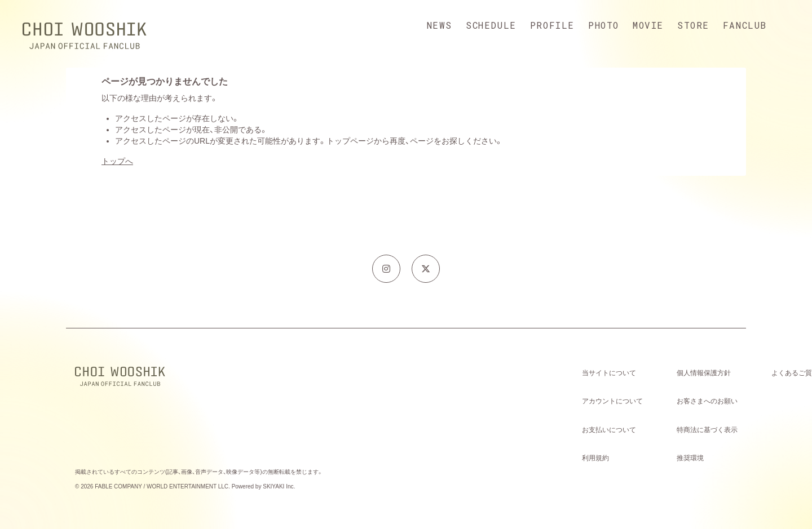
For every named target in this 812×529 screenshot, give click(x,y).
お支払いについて (609, 430)
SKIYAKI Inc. (279, 486)
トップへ (117, 161)
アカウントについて (612, 401)
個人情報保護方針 (704, 373)
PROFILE (552, 25)
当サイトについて (609, 373)
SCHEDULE (491, 25)
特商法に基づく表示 (707, 430)
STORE (693, 25)
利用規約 (595, 458)
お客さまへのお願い (707, 401)
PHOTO (604, 25)
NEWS (440, 25)
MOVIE (648, 25)
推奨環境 (690, 458)
